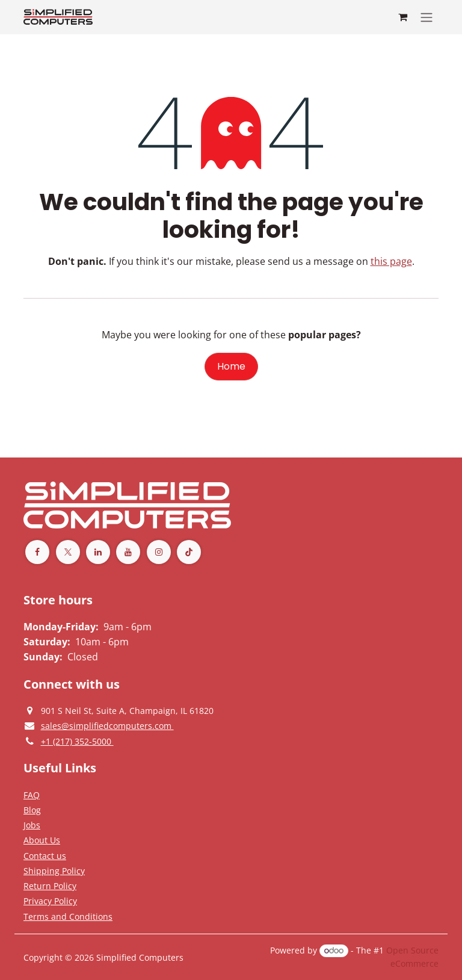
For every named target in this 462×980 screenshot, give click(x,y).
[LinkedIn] (98, 552)
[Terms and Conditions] (54, 870)
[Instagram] (159, 552)
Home (231, 366)
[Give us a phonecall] (77, 741)
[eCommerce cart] (402, 17)
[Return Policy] (50, 885)
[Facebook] (37, 552)
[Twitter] (68, 552)
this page (391, 261)
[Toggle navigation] (427, 17)
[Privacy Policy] (32, 795)
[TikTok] (189, 552)
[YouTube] (128, 552)
